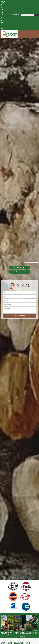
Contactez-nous (20, 272)
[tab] (19, 322)
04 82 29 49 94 (3, 7)
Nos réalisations (19, 268)
